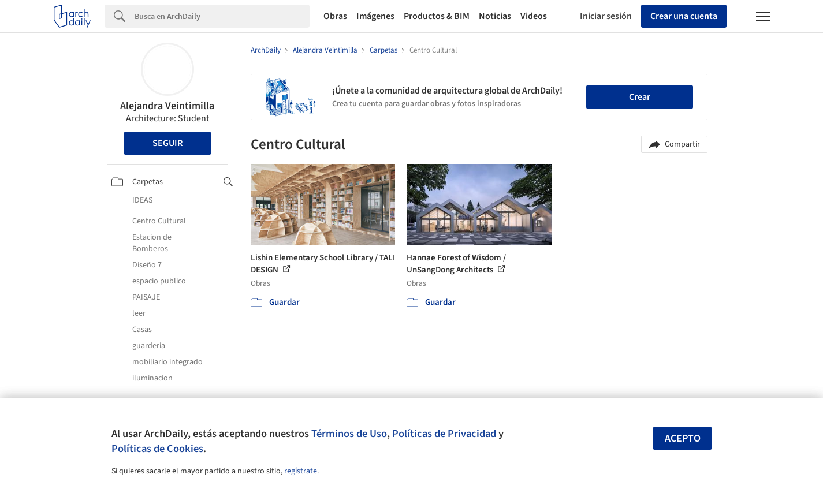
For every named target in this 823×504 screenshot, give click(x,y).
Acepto (683, 438)
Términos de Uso (349, 434)
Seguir (167, 143)
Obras (335, 16)
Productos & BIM (437, 16)
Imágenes (375, 16)
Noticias (495, 16)
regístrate (301, 471)
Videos (534, 16)
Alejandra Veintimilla (167, 106)
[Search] (222, 16)
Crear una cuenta (684, 16)
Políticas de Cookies (157, 449)
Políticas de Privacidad (444, 434)
